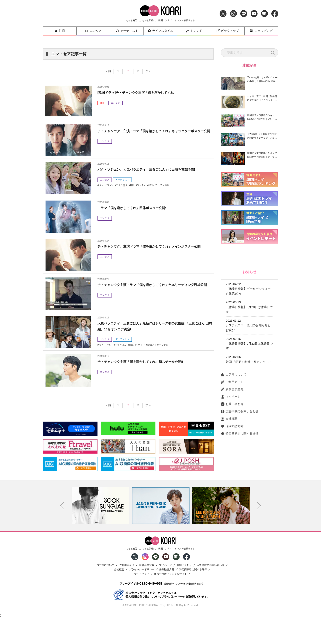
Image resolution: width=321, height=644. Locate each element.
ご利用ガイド (232, 444)
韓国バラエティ (138, 185)
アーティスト (127, 31)
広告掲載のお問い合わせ (240, 473)
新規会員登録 (232, 451)
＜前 (104, 71)
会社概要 (229, 481)
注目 (60, 31)
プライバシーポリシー (142, 596)
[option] (100, 532)
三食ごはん (122, 185)
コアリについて (234, 437)
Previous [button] (62, 532)
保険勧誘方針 (232, 488)
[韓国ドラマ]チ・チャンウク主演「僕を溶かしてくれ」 (143, 92)
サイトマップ (142, 600)
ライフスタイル (160, 31)
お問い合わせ (232, 466)
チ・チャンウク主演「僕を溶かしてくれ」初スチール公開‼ (146, 362)
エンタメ (93, 31)
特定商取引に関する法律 (240, 495)
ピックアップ (228, 31)
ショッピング (261, 31)
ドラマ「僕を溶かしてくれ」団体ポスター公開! (137, 208)
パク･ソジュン (106, 185)
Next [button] (259, 532)
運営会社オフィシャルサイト (171, 600)
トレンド (194, 31)
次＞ (152, 71)
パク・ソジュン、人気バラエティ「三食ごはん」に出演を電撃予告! (153, 169)
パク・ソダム (106, 345)
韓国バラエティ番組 (159, 185)
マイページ (231, 459)
